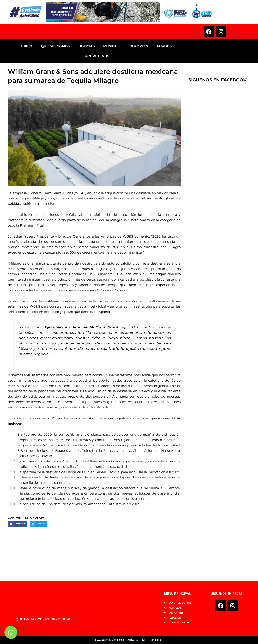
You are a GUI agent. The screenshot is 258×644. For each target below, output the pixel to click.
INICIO (27, 76)
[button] (18, 554)
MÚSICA (112, 76)
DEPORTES (139, 76)
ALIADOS (164, 76)
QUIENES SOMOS (55, 76)
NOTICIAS (86, 76)
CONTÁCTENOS (96, 86)
